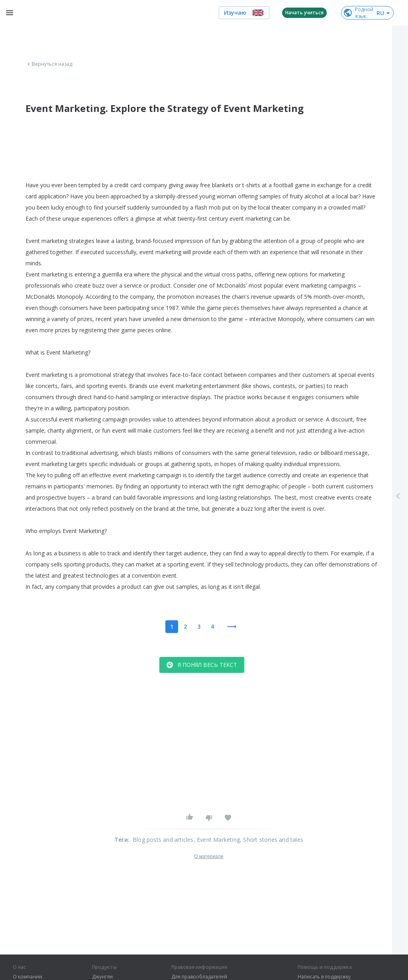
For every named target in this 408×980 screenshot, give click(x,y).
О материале (209, 857)
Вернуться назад (49, 64)
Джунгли (102, 977)
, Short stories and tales (272, 840)
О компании (27, 977)
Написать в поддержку (324, 977)
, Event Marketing (217, 840)
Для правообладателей (199, 977)
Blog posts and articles (163, 840)
